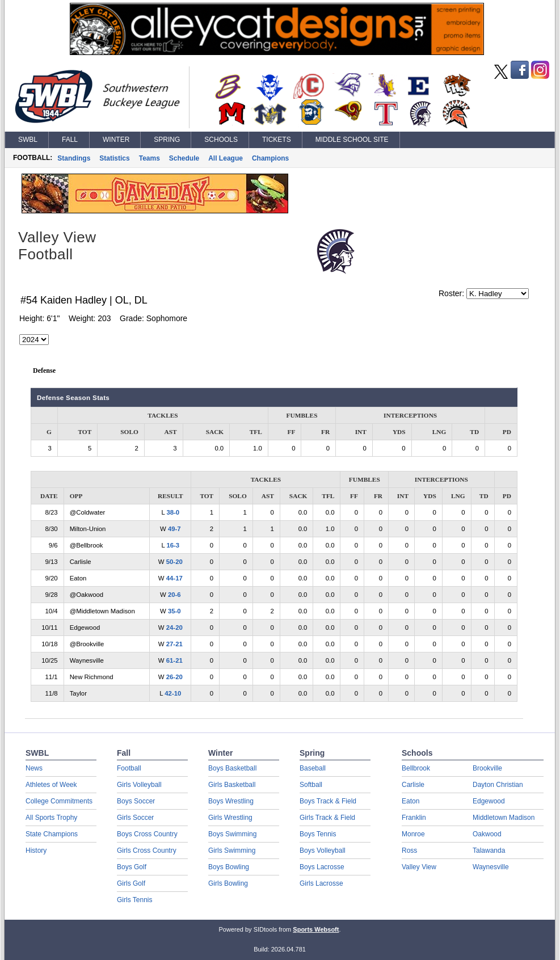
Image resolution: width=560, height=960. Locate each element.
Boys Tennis (318, 834)
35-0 (174, 611)
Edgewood (489, 801)
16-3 (173, 545)
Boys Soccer (136, 801)
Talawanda (489, 850)
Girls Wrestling (230, 818)
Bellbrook (416, 768)
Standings (74, 158)
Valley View (419, 867)
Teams (150, 158)
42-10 (173, 693)
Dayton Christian (498, 785)
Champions (270, 158)
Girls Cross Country (147, 850)
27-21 (174, 644)
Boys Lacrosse (322, 867)
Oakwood (487, 834)
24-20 (174, 628)
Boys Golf (132, 867)
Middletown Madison (504, 818)
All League (226, 158)
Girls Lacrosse (321, 883)
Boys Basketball (232, 768)
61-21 (174, 660)
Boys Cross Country (147, 834)
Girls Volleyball (139, 785)
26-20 (174, 677)
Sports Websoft (316, 929)
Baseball (313, 768)
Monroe (413, 834)
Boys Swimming (232, 834)
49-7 (174, 529)
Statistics (114, 158)
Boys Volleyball (323, 850)
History (36, 850)
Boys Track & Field (328, 801)
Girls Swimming (232, 850)
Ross (409, 850)
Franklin (414, 818)
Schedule (184, 158)
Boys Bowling (229, 867)
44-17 (174, 578)
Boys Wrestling (231, 801)
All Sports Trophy (51, 818)
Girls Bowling (228, 883)
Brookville (487, 768)
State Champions (52, 834)
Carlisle (413, 785)
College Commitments (59, 801)
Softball (311, 785)
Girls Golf (131, 883)
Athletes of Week (51, 785)
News (34, 768)
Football (129, 768)
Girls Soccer (135, 818)
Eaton (410, 801)
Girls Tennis (134, 900)
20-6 (174, 595)
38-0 (173, 512)
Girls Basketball (232, 785)
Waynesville (491, 867)
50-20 (174, 562)
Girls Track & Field (327, 818)
